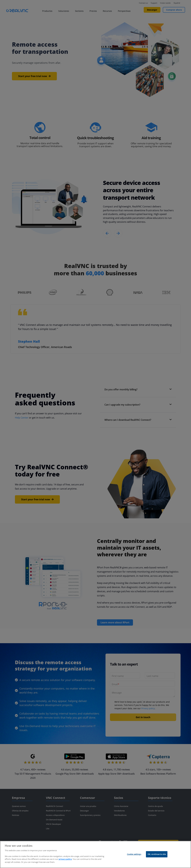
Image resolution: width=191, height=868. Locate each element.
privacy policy (65, 859)
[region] (95, 854)
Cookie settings (134, 854)
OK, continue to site (157, 854)
